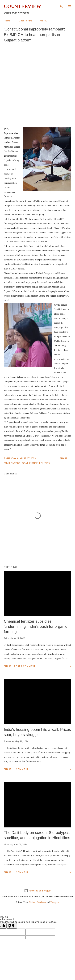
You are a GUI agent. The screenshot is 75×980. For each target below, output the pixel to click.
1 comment (21, 769)
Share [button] (64, 458)
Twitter (32, 902)
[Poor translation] (12, 926)
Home (7, 21)
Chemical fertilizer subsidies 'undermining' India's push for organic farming (35, 626)
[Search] (62, 6)
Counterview (22, 6)
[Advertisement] (37, 84)
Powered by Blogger (37, 891)
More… (44, 21)
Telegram (55, 902)
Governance (30, 463)
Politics (44, 463)
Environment (12, 463)
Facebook (41, 902)
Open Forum (25, 21)
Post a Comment (25, 666)
